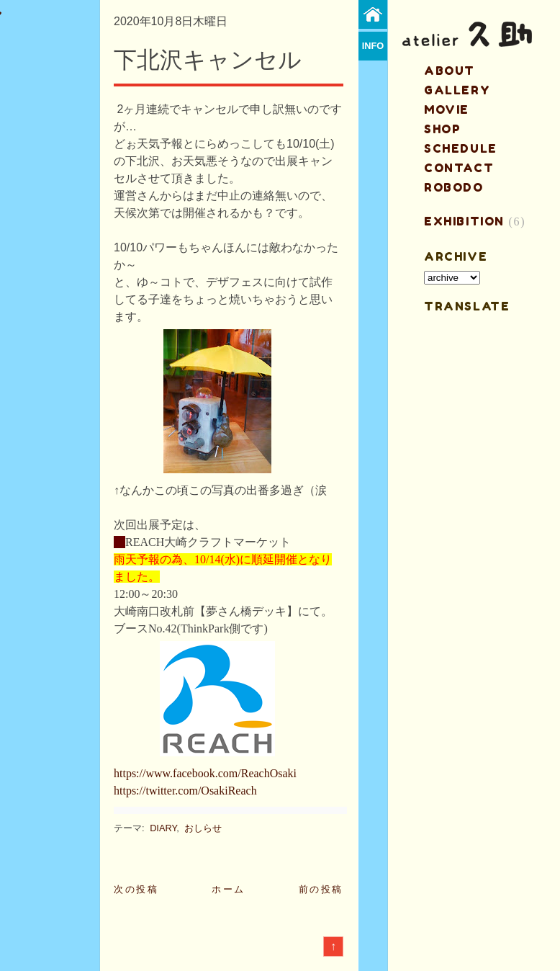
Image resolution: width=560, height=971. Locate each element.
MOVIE (447, 109)
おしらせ (203, 828)
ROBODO (454, 187)
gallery (457, 90)
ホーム (229, 889)
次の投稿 (136, 889)
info (373, 46)
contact (459, 168)
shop (442, 129)
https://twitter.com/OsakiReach (185, 791)
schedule (461, 148)
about (450, 71)
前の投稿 (321, 889)
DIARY (163, 828)
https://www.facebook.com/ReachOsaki (205, 773)
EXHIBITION (464, 221)
